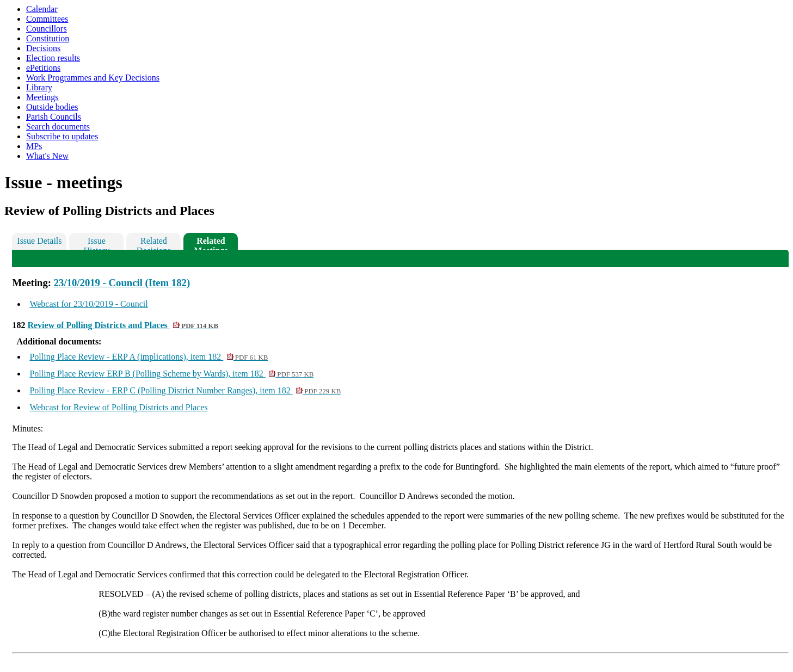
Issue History (96, 243)
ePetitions (43, 68)
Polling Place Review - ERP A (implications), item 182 (149, 357)
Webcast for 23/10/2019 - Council (88, 304)
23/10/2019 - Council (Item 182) (122, 283)
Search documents (58, 127)
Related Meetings (211, 243)
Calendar (42, 9)
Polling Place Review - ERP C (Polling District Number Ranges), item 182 (185, 390)
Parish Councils (54, 117)
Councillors (47, 29)
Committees (47, 19)
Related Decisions (154, 243)
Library (39, 87)
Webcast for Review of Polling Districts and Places (118, 407)
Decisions (43, 48)
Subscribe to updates (62, 136)
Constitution (48, 38)
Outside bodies (52, 107)
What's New (47, 156)
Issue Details (39, 241)
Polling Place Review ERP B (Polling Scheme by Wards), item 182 (171, 374)
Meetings (42, 97)
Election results (53, 58)
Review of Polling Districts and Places (123, 325)
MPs (34, 146)
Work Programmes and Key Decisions (93, 78)
